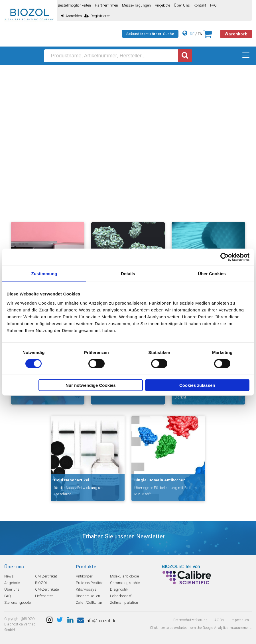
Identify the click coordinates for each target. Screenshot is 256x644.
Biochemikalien (88, 596)
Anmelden (71, 16)
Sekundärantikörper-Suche (150, 34)
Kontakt (200, 5)
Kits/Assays (86, 589)
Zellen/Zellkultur (89, 602)
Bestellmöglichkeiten (75, 5)
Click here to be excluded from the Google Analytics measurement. (201, 628)
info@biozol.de (97, 621)
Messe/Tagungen (137, 5)
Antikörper (84, 576)
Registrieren (97, 16)
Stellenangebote (18, 602)
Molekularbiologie (124, 576)
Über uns (182, 5)
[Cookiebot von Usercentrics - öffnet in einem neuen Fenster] (224, 257)
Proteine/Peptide (90, 583)
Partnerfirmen (107, 5)
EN (200, 34)
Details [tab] (128, 274)
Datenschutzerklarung (190, 620)
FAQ (214, 5)
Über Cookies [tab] (212, 274)
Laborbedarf (121, 596)
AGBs (219, 620)
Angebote (163, 5)
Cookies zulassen (197, 385)
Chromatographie (125, 583)
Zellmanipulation (124, 602)
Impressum (240, 620)
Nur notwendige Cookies (91, 385)
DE (192, 34)
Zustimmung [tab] (44, 274)
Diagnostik (119, 589)
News (9, 576)
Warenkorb (236, 34)
